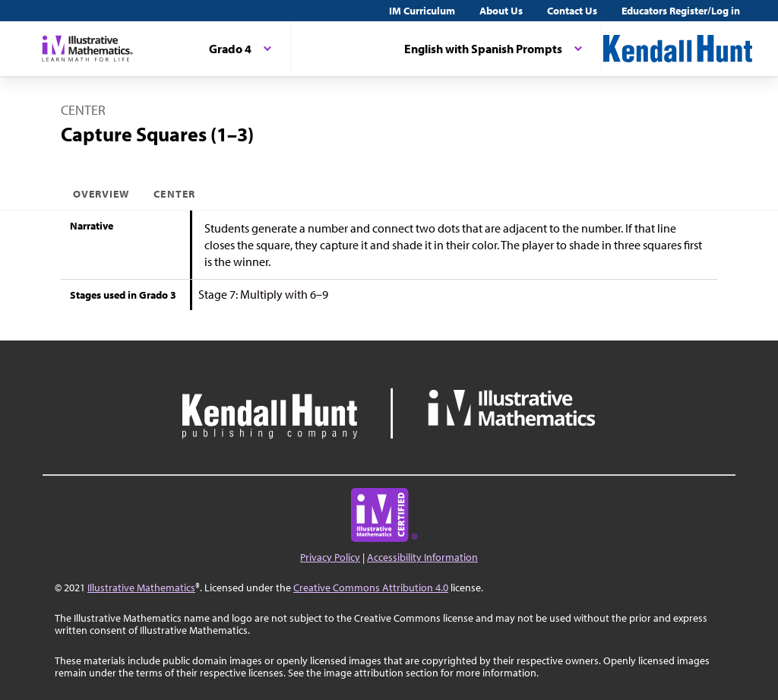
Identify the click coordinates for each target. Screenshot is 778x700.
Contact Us (572, 11)
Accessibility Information (422, 557)
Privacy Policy (330, 557)
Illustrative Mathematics (141, 588)
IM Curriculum (422, 11)
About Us (501, 11)
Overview (101, 194)
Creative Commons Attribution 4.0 (371, 588)
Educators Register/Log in (681, 11)
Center (174, 194)
